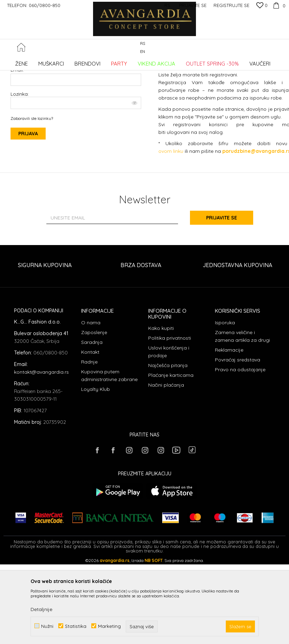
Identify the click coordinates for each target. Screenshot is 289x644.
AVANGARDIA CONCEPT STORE (33, 61)
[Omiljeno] (262, 6)
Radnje (89, 419)
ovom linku (171, 208)
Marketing (109, 626)
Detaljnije (41, 609)
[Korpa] (278, 5)
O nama (91, 379)
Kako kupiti (161, 385)
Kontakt (90, 409)
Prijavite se (222, 274)
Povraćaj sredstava (238, 416)
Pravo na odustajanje (240, 426)
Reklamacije (229, 407)
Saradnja (92, 399)
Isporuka (225, 379)
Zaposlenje (94, 389)
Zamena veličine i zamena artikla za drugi (242, 393)
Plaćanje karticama (171, 432)
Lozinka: (76, 151)
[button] (282, 48)
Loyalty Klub (96, 446)
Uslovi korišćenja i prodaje (169, 408)
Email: (17, 126)
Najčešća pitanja (168, 422)
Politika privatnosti (170, 395)
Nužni (47, 626)
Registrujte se (231, 5)
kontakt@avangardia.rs (41, 429)
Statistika (76, 626)
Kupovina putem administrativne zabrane (109, 432)
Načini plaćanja (166, 442)
